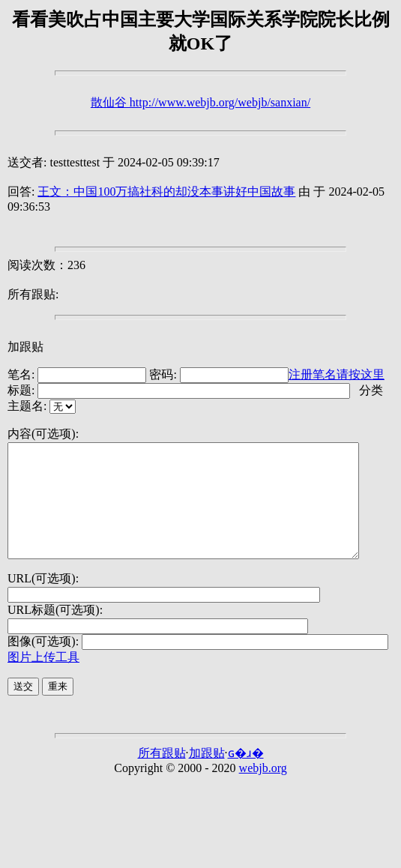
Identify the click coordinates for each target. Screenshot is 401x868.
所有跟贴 (162, 775)
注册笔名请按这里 (337, 374)
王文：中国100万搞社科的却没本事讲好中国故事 (166, 192)
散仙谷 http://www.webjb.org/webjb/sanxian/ (200, 102)
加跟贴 (25, 347)
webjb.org (263, 790)
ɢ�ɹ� (246, 775)
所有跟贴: (33, 294)
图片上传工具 (43, 679)
